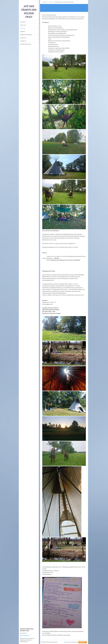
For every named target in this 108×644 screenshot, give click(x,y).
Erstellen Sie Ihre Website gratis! (71, 642)
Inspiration (23, 38)
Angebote (23, 31)
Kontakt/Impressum (26, 44)
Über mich (23, 25)
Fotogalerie (23, 41)
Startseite (23, 22)
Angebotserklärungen (26, 35)
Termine (23, 28)
